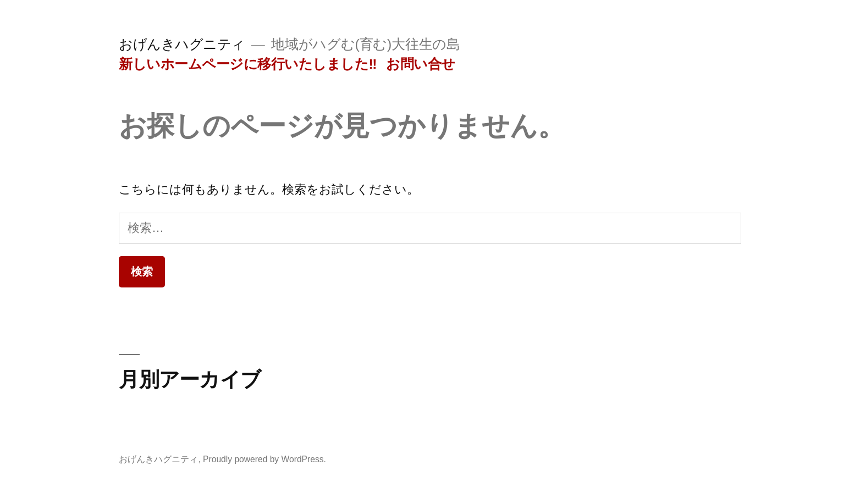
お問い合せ (421, 64)
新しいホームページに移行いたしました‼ (248, 64)
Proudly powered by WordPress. (264, 459)
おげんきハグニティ (182, 44)
